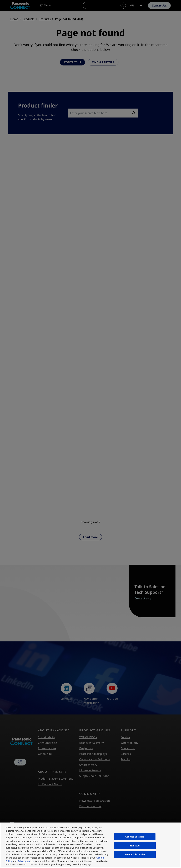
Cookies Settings (135, 837)
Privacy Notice (26, 861)
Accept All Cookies (135, 854)
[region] (90, 845)
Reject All (135, 846)
